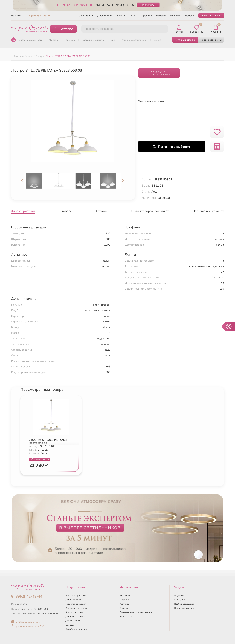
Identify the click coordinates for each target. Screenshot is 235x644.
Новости (161, 16)
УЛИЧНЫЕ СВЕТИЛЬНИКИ (134, 40)
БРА (113, 40)
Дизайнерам (105, 16)
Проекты (147, 16)
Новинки (175, 16)
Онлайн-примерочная (77, 629)
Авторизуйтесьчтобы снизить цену (159, 73)
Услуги (121, 16)
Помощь (190, 16)
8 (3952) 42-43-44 (40, 16)
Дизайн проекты (74, 621)
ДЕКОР (157, 40)
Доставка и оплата (75, 616)
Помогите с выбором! (172, 147)
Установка (179, 600)
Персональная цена (40, 459)
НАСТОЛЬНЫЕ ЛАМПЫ (93, 40)
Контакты (125, 604)
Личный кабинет (74, 600)
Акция (133, 16)
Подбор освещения (211, 40)
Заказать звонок (211, 16)
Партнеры (125, 600)
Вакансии (125, 595)
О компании (86, 16)
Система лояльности (31, 40)
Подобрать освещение (100, 29)
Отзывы (124, 608)
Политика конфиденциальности (136, 612)
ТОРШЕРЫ (70, 40)
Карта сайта (126, 616)
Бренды (70, 625)
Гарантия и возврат (76, 604)
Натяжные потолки (185, 40)
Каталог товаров (74, 612)
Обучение (179, 595)
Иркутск (16, 16)
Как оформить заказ (76, 608)
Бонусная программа (76, 595)
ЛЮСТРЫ (54, 40)
